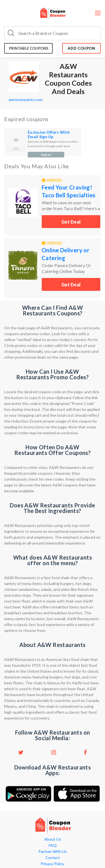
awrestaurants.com (26, 99)
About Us (53, 839)
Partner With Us (53, 852)
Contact (53, 858)
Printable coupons (29, 48)
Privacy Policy (53, 864)
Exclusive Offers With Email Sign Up (49, 134)
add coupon (81, 48)
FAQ (53, 845)
